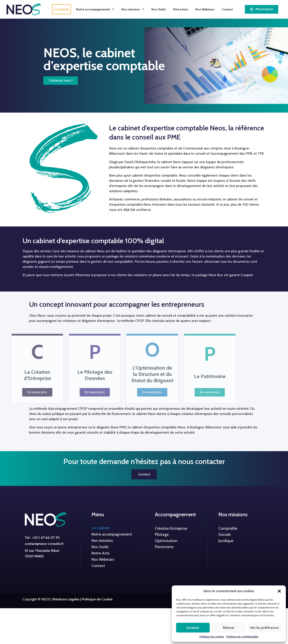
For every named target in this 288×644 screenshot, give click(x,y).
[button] (279, 591)
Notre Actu (181, 9)
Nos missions (133, 9)
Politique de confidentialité (242, 637)
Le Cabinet (61, 9)
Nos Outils (159, 9)
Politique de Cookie (97, 599)
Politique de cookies (212, 637)
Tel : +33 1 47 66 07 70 (42, 538)
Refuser (229, 628)
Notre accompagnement (95, 9)
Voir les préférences (265, 628)
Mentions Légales (66, 599)
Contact (227, 9)
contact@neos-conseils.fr (44, 544)
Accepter (193, 628)
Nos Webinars (205, 9)
